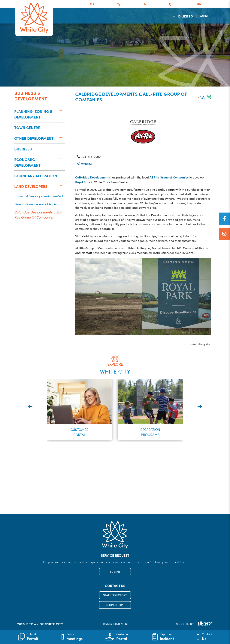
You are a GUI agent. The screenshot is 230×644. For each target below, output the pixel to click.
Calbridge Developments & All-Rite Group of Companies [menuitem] (38, 215)
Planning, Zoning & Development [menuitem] (33, 114)
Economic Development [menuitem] (27, 162)
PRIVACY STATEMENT (115, 624)
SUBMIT (115, 572)
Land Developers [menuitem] (31, 186)
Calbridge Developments (92, 177)
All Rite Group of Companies (169, 177)
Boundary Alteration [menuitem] (36, 176)
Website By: (194, 624)
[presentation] (30, 407)
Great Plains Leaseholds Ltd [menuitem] (36, 204)
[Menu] (207, 16)
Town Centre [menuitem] (27, 127)
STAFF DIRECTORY (115, 595)
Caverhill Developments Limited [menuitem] (38, 196)
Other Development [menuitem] (34, 138)
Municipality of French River (34, 18)
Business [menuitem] (23, 149)
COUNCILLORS (115, 605)
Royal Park (83, 182)
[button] (61, 111)
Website (84, 164)
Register (115, 506)
